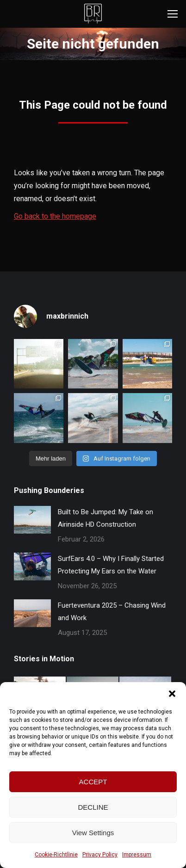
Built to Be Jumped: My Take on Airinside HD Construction (105, 518)
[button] (172, 694)
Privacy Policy (100, 855)
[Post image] (32, 520)
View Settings (93, 833)
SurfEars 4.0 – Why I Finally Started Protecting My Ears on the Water (111, 565)
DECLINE (93, 807)
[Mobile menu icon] (173, 14)
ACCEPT (93, 782)
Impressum (137, 855)
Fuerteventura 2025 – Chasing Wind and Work (112, 612)
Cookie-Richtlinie (56, 855)
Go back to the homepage (55, 216)
